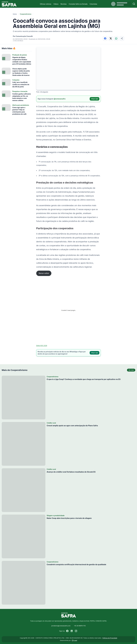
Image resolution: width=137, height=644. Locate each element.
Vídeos (56, 4)
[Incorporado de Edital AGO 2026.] (69, 310)
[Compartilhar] (122, 38)
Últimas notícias (46, 4)
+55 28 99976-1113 (80, 626)
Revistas (64, 4)
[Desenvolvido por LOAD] (74, 641)
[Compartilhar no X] (111, 38)
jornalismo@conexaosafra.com (61, 626)
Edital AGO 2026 (42, 346)
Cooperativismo (26, 14)
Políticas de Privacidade (110, 638)
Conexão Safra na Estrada (78, 4)
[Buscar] (134, 4)
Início (15, 14)
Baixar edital (44, 273)
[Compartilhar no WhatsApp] (116, 38)
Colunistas (93, 4)
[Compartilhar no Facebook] (105, 38)
